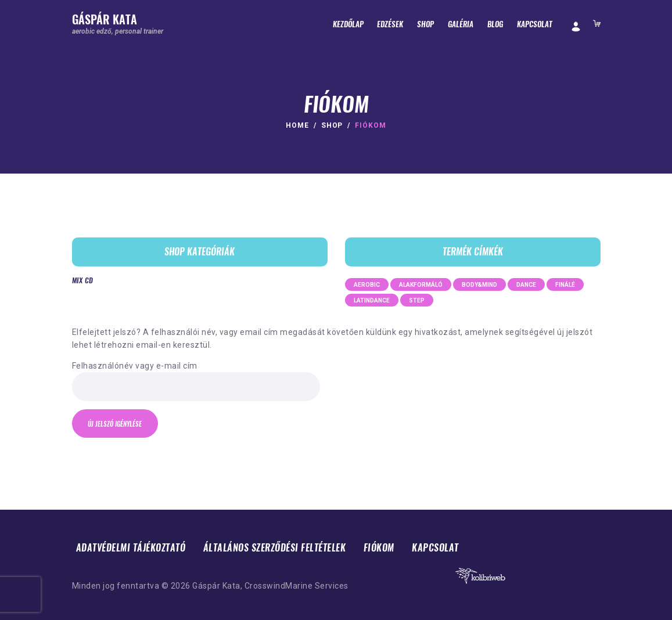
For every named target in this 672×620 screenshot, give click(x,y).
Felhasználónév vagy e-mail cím (135, 366)
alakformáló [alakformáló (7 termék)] (421, 285)
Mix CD (83, 280)
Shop (332, 125)
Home (297, 125)
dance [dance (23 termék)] (526, 285)
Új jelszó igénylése (115, 424)
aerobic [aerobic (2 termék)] (367, 285)
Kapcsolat (435, 548)
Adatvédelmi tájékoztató (131, 548)
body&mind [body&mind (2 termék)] (479, 285)
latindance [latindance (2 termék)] (372, 300)
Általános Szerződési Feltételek (275, 548)
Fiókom (379, 548)
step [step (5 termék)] (417, 300)
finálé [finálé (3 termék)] (565, 285)
